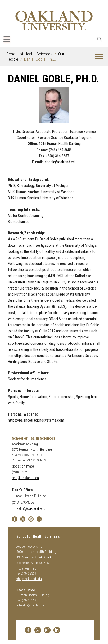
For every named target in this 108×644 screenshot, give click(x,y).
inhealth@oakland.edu (29, 509)
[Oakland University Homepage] (54, 20)
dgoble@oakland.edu (61, 162)
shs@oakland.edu (25, 478)
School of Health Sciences (29, 54)
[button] (99, 57)
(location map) (23, 466)
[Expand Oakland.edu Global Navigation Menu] (7, 39)
